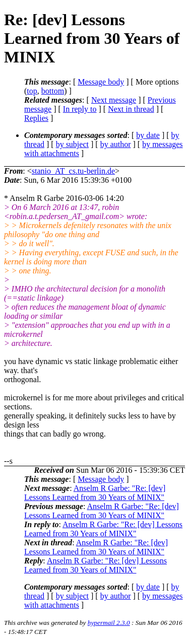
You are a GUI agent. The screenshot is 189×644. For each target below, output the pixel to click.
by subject (72, 144)
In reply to (80, 109)
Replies (36, 118)
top (32, 91)
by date (148, 135)
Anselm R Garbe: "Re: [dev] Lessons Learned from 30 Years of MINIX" (95, 493)
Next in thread (131, 109)
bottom (53, 91)
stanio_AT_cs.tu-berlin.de (73, 171)
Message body (101, 82)
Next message (114, 100)
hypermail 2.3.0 (109, 623)
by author (116, 144)
